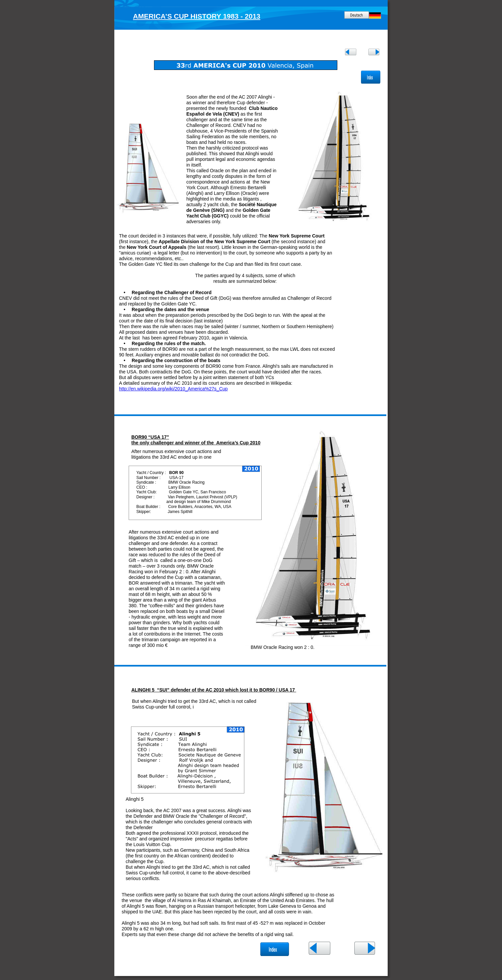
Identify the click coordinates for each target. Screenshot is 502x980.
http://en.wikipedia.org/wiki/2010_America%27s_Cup (173, 389)
